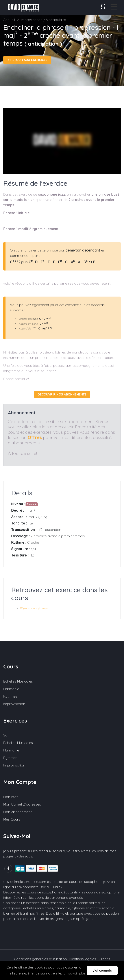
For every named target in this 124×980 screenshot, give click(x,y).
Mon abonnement (18, 812)
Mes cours (12, 819)
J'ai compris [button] (102, 971)
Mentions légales (83, 959)
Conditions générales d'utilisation (40, 959)
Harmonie (11, 689)
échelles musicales (38, 908)
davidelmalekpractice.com (25, 882)
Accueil (9, 20)
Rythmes (10, 696)
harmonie (62, 908)
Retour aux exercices (27, 60)
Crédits (104, 959)
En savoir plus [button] (75, 973)
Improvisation (14, 704)
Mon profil (11, 797)
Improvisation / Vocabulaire (43, 20)
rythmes (78, 908)
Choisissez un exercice (21, 903)
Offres (35, 437)
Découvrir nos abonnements (62, 394)
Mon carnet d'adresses (22, 804)
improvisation (101, 908)
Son (6, 735)
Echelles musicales (18, 681)
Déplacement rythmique (34, 608)
